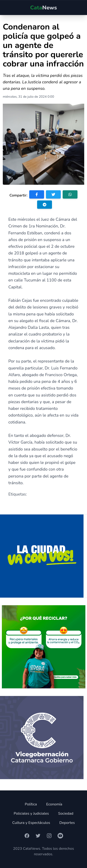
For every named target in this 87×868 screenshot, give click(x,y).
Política (31, 804)
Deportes (67, 823)
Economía (54, 804)
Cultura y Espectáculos (31, 823)
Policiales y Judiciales (31, 814)
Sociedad (66, 814)
